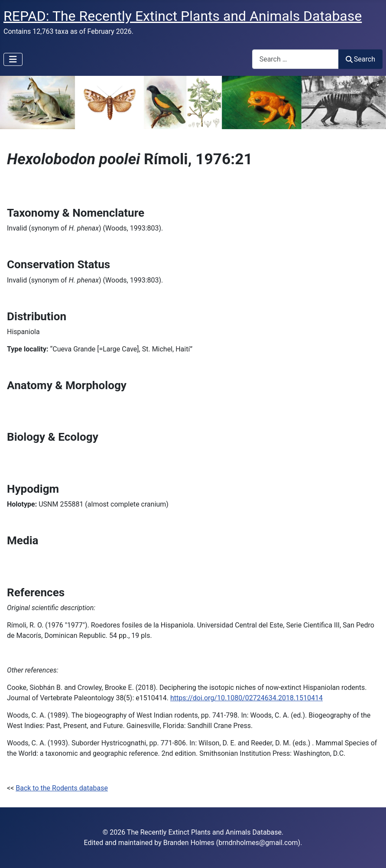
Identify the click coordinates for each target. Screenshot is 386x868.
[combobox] (295, 59)
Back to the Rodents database (62, 788)
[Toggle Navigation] (13, 59)
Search (360, 59)
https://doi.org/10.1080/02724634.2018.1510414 (247, 698)
